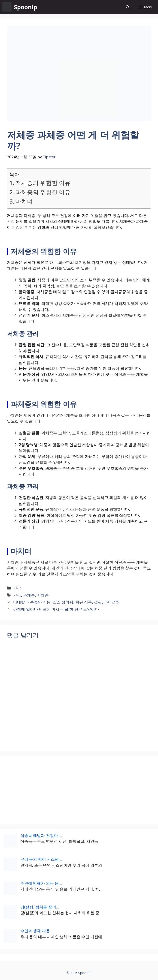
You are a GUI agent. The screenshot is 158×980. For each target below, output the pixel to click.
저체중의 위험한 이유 (43, 183)
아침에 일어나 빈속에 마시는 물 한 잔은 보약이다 (56, 609)
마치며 (24, 201)
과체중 (29, 595)
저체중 (43, 595)
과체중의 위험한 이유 (43, 192)
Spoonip (25, 7)
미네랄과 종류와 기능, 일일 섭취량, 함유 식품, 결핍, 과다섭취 (66, 602)
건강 (17, 588)
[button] (128, 7)
